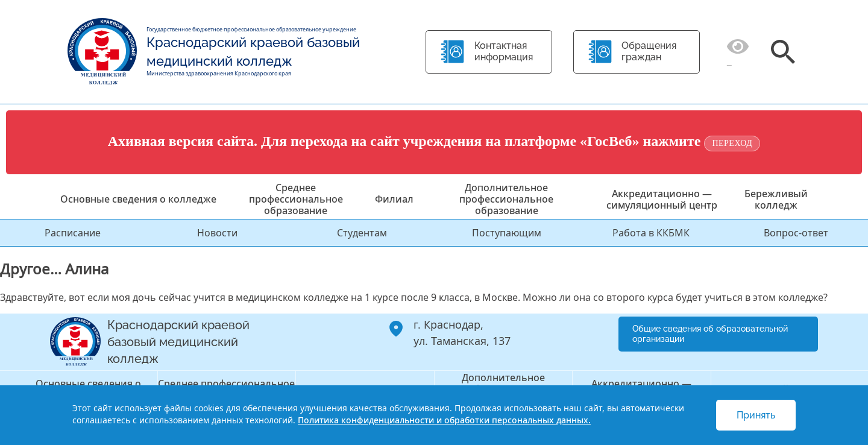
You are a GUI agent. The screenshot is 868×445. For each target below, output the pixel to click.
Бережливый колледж (776, 199)
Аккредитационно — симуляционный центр (662, 199)
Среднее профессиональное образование (296, 199)
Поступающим (507, 233)
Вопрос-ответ (796, 233)
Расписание (73, 233)
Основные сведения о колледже (138, 199)
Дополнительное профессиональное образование (506, 199)
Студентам (362, 233)
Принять (756, 415)
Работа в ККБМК (651, 233)
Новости (217, 233)
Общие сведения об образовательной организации (710, 334)
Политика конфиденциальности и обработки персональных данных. (444, 420)
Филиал (394, 199)
